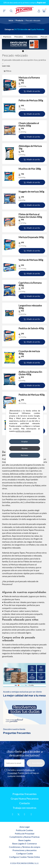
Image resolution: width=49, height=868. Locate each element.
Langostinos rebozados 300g (30, 307)
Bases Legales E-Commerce (24, 843)
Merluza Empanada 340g (31, 237)
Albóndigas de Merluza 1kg (30, 147)
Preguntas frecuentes (25, 794)
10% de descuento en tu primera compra (25, 3)
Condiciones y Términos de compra (25, 847)
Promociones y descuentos (25, 850)
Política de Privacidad (25, 834)
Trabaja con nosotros (25, 808)
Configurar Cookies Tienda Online (25, 857)
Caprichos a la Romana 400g (30, 284)
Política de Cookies (24, 830)
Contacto (25, 803)
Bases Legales (25, 840)
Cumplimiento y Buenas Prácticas (25, 837)
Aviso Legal (24, 827)
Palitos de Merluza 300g (31, 100)
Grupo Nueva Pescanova (25, 799)
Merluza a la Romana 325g (29, 79)
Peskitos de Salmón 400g (31, 328)
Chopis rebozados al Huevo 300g (29, 124)
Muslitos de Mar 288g (30, 169)
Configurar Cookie (24, 853)
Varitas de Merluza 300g (31, 260)
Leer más (6, 66)
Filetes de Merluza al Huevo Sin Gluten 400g (30, 216)
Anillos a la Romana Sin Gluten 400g (30, 373)
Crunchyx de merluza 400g (29, 352)
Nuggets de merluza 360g (31, 192)
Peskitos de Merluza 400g (32, 395)
